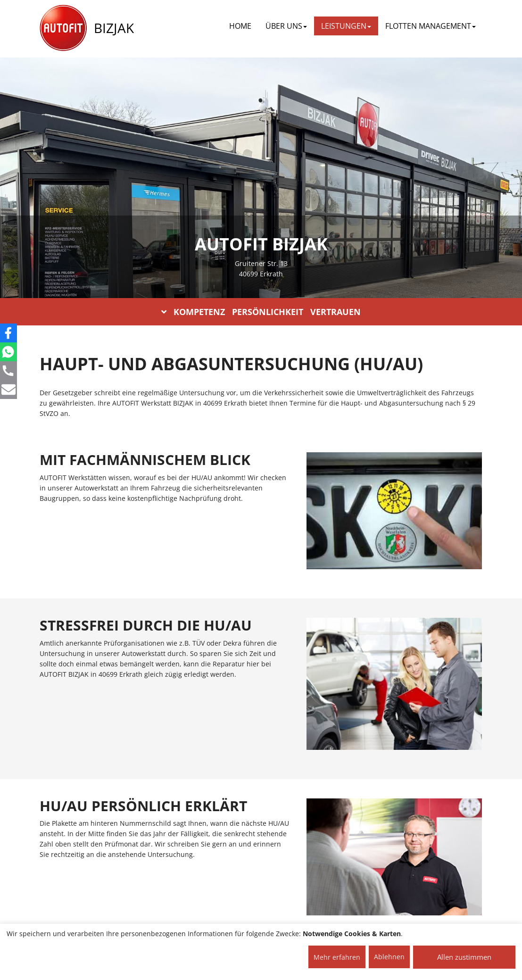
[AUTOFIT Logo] (63, 28)
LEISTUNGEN (346, 26)
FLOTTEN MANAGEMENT (431, 26)
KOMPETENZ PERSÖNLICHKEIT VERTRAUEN (261, 312)
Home (240, 26)
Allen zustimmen (464, 957)
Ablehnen (389, 957)
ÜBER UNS (286, 26)
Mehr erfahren (337, 957)
